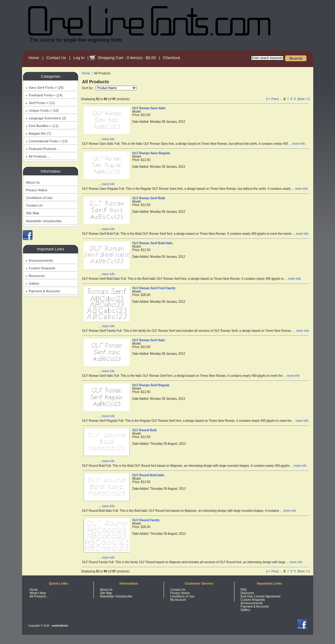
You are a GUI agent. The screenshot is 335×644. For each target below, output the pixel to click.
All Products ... (38, 156)
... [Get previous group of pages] (282, 99)
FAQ (244, 590)
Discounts (247, 593)
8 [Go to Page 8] (291, 99)
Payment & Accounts (43, 291)
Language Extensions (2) (46, 118)
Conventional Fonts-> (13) (47, 141)
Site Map (32, 213)
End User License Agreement (261, 596)
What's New (38, 593)
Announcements (39, 260)
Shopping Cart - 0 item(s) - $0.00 (127, 58)
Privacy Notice (36, 190)
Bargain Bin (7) (38, 133)
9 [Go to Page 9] (295, 99)
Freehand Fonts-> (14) (44, 95)
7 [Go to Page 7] (288, 99)
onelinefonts (60, 626)
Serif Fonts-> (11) (40, 103)
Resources (35, 276)
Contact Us (56, 58)
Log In (79, 58)
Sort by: (88, 88)
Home (34, 58)
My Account (178, 600)
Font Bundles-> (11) (42, 126)
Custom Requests (40, 268)
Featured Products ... (43, 149)
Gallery (32, 283)
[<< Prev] (272, 99)
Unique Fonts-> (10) (42, 110)
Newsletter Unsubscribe (44, 221)
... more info (107, 139)
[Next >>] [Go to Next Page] (304, 99)
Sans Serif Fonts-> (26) (45, 88)
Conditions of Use (39, 198)
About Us (33, 182)
